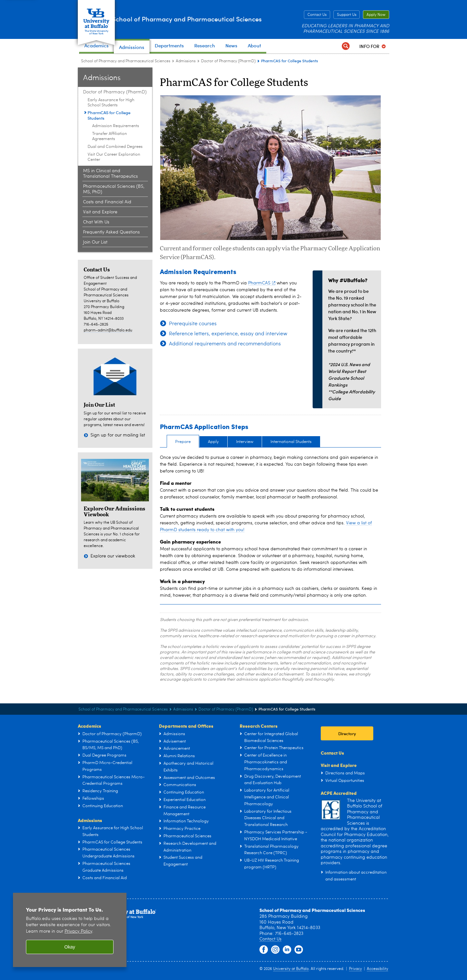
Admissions (90, 820)
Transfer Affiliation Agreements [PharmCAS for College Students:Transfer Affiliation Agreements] (109, 136)
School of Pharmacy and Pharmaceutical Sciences (181, 19)
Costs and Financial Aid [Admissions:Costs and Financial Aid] (107, 202)
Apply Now (376, 15)
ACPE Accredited (339, 793)
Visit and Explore (339, 765)
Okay (70, 947)
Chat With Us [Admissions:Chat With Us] (96, 222)
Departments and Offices (186, 726)
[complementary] (397, 932)
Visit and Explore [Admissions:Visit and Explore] (100, 212)
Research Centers (259, 726)
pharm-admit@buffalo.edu (108, 330)
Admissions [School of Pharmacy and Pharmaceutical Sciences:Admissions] (186, 61)
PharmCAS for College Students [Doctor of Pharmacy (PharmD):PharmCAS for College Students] (109, 115)
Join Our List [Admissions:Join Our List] (95, 242)
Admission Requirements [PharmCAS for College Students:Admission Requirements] (116, 126)
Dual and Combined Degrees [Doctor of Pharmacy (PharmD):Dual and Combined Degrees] (115, 147)
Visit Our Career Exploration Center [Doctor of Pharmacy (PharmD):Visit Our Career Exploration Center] (114, 157)
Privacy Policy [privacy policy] (78, 932)
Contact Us (317, 15)
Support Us (347, 15)
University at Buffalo (291, 969)
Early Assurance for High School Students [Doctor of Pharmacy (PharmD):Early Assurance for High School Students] (111, 103)
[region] (70, 930)
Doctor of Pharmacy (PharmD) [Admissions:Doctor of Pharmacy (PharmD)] (228, 61)
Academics (90, 726)
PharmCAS (262, 283)
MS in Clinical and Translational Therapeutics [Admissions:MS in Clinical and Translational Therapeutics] (110, 174)
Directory (347, 733)
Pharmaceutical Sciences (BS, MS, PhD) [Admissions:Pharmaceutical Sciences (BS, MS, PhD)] (114, 189)
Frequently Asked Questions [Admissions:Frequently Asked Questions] (111, 232)
